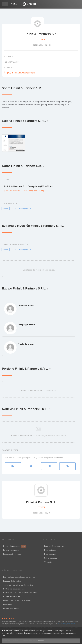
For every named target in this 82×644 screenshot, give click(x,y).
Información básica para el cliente (17, 601)
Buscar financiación (15, 546)
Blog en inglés (50, 550)
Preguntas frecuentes (12, 554)
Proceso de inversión (12, 581)
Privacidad (8, 605)
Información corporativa (54, 546)
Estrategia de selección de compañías (19, 577)
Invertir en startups (11, 550)
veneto (5, 208)
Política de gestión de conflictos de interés (21, 593)
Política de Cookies (11, 609)
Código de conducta (12, 597)
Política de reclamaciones (14, 589)
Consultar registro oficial (66, 624)
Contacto (48, 562)
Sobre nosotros (51, 558)
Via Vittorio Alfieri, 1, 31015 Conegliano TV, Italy (24, 191)
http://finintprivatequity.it (19, 72)
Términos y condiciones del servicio (18, 585)
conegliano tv (25, 208)
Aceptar (41, 641)
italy (14, 208)
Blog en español (51, 554)
